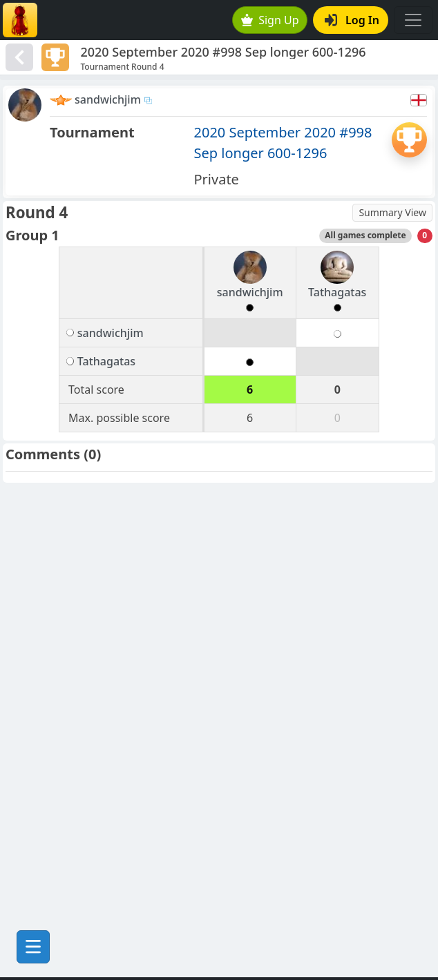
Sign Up (270, 20)
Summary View (392, 212)
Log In (352, 20)
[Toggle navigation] (413, 20)
